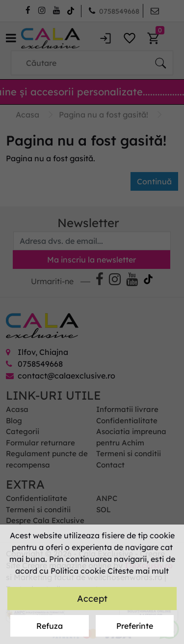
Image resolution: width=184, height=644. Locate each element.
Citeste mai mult (138, 571)
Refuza (50, 626)
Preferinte (135, 626)
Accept (92, 599)
